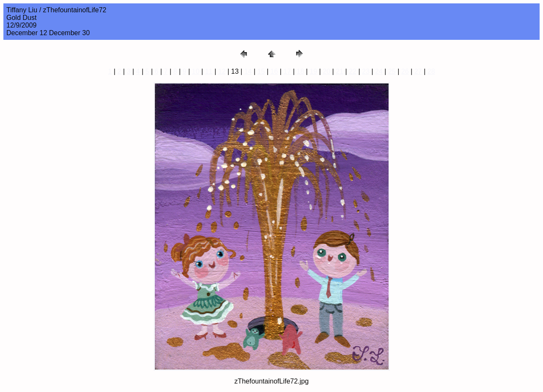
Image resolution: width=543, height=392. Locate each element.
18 (300, 71)
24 (379, 71)
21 (340, 71)
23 (366, 71)
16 (274, 71)
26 (405, 71)
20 (327, 71)
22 (353, 71)
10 (196, 71)
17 (287, 71)
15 (261, 71)
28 (431, 71)
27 (418, 71)
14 (248, 71)
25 (392, 71)
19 (313, 71)
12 (222, 71)
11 (209, 71)
